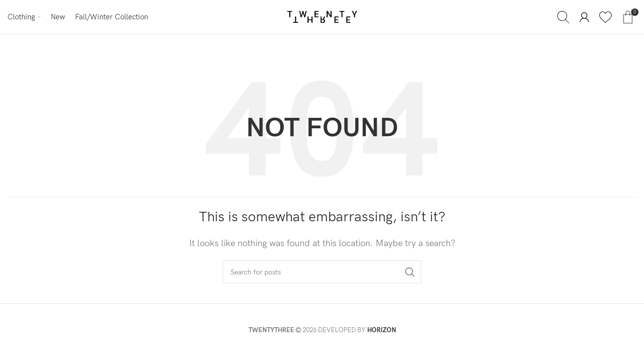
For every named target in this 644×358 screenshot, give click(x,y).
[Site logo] (322, 17)
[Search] (563, 17)
